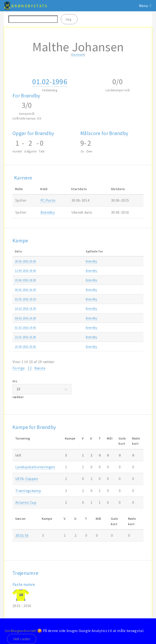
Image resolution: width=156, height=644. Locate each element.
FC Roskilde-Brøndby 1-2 (78, 337)
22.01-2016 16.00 (25, 337)
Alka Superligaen (130, 261)
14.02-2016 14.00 (25, 308)
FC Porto (48, 200)
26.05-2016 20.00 (25, 261)
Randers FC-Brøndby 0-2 (78, 271)
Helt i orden (22, 639)
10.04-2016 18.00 (25, 280)
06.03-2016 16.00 (25, 290)
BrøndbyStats (29, 6)
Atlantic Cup (127, 318)
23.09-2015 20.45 (25, 347)
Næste (40, 368)
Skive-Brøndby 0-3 (74, 299)
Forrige (19, 368)
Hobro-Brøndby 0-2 (75, 261)
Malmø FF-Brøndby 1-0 (77, 308)
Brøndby (48, 212)
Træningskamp (129, 308)
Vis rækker (42, 389)
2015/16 (22, 535)
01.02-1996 (50, 82)
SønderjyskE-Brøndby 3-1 (79, 290)
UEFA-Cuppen (27, 479)
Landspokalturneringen (35, 467)
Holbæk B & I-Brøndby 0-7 (80, 347)
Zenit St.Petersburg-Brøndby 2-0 (83, 328)
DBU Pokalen (128, 299)
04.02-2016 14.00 (25, 318)
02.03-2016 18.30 (25, 299)
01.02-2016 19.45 (25, 328)
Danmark (78, 55)
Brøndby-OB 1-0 (73, 280)
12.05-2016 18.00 (25, 271)
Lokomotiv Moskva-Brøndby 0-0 (84, 318)
